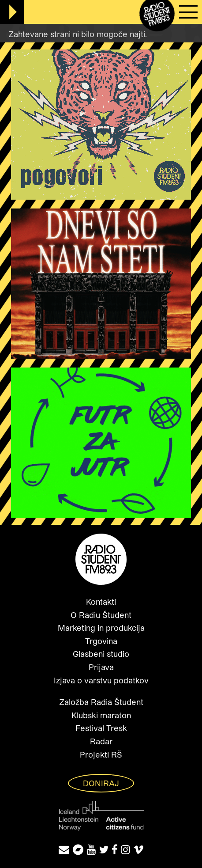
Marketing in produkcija (101, 628)
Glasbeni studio (101, 654)
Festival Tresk (101, 728)
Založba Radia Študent (101, 702)
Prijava (101, 667)
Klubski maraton (101, 715)
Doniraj (101, 783)
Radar (101, 741)
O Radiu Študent (101, 615)
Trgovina (101, 641)
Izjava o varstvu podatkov (101, 680)
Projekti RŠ (101, 754)
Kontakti (101, 602)
